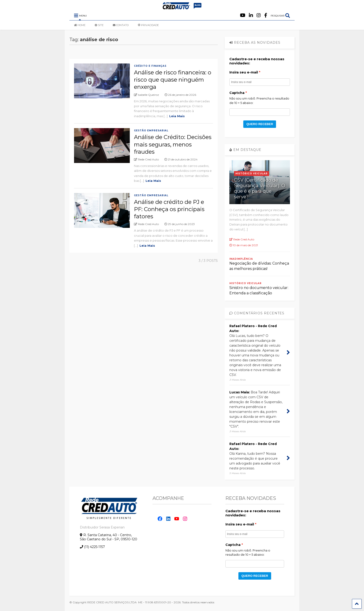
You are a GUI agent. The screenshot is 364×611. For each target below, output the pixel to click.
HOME (80, 25)
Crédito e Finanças (150, 66)
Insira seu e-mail (244, 72)
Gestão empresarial (151, 131)
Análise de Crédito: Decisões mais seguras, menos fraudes (173, 144)
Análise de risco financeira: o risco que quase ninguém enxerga (173, 80)
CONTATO (121, 25)
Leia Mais (177, 116)
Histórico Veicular (252, 174)
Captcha (237, 93)
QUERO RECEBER (260, 124)
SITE (99, 25)
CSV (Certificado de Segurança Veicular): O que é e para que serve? (260, 188)
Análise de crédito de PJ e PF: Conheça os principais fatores (169, 209)
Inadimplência (241, 259)
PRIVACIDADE (148, 25)
